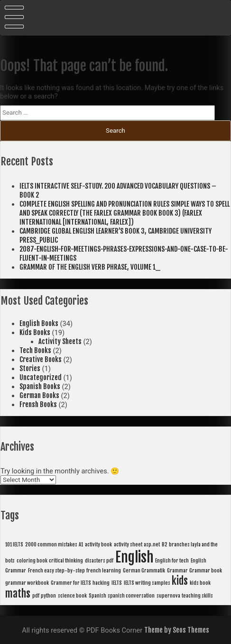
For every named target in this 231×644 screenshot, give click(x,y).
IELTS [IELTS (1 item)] (117, 583)
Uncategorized (41, 377)
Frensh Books (38, 404)
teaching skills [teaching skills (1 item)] (197, 596)
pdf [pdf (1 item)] (36, 596)
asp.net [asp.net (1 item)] (152, 544)
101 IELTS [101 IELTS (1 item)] (14, 544)
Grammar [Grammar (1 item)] (177, 571)
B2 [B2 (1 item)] (165, 544)
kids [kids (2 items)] (180, 581)
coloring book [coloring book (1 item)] (32, 561)
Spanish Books (40, 386)
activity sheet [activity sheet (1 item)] (128, 544)
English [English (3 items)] (134, 557)
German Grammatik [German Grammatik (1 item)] (144, 571)
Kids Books (35, 332)
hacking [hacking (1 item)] (101, 583)
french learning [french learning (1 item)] (104, 571)
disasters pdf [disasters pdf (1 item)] (99, 561)
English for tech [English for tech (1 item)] (172, 561)
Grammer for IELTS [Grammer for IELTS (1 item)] (71, 583)
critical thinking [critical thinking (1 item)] (66, 561)
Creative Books (41, 359)
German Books (39, 395)
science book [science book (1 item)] (72, 596)
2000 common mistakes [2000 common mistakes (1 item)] (51, 544)
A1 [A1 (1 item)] (81, 544)
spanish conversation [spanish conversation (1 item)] (131, 596)
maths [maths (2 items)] (18, 594)
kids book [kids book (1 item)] (200, 583)
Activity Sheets (60, 341)
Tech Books (35, 350)
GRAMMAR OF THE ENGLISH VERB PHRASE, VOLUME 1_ (90, 267)
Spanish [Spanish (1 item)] (97, 596)
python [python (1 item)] (48, 596)
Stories (30, 368)
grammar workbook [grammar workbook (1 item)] (27, 583)
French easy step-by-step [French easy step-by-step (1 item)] (56, 571)
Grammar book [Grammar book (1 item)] (206, 571)
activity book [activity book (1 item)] (98, 544)
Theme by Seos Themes (177, 630)
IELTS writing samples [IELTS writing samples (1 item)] (147, 583)
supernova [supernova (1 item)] (168, 596)
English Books (39, 323)
